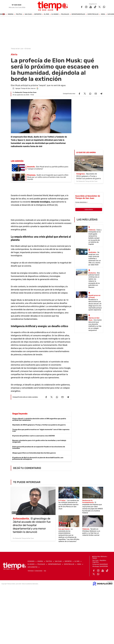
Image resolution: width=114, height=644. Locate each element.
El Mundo (55, 14)
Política (19, 14)
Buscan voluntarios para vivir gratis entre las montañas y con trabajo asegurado (39, 441)
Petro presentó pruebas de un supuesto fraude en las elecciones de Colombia (39, 447)
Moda (103, 14)
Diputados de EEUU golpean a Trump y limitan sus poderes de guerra (39, 425)
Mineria (11, 14)
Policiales (65, 14)
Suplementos (33, 567)
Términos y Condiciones (35, 571)
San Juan (28, 14)
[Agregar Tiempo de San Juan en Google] (25, 88)
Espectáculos (93, 14)
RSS (45, 571)
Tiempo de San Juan (17, 49)
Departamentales (78, 14)
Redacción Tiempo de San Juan (26, 92)
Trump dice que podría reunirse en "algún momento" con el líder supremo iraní (41, 430)
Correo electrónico (82, 202)
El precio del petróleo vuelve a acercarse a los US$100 (34, 436)
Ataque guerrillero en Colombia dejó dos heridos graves (34, 453)
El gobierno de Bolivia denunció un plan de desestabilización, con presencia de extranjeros (38, 458)
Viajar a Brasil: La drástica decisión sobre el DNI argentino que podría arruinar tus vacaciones (39, 419)
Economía (31, 561)
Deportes (38, 14)
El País (47, 14)
